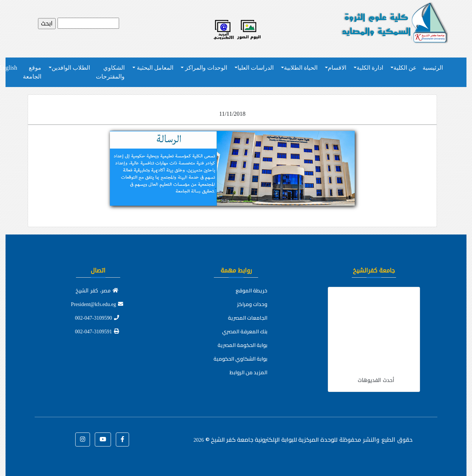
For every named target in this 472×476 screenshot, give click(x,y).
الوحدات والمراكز (205, 68)
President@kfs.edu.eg (97, 304)
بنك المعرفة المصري (245, 331)
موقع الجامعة (32, 72)
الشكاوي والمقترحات (110, 72)
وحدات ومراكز (252, 304)
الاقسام (337, 68)
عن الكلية (405, 68)
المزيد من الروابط (249, 372)
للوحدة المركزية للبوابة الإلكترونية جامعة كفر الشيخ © (265, 439)
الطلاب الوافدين (71, 68)
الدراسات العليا (256, 68)
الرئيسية (433, 68)
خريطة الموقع (251, 291)
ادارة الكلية (370, 68)
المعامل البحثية (154, 68)
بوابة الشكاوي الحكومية (240, 359)
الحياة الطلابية (301, 68)
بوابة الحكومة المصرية (242, 345)
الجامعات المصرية (248, 318)
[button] (122, 439)
